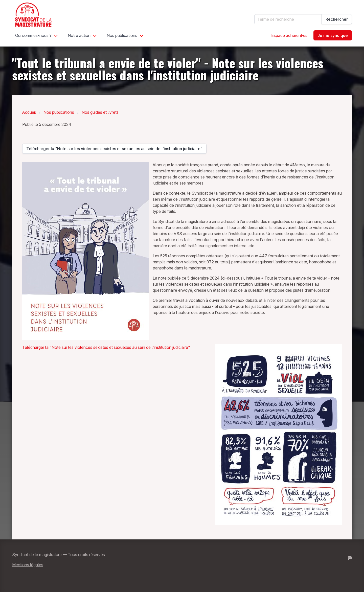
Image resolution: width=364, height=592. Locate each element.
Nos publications (122, 35)
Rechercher (337, 19)
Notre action (79, 35)
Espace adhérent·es (289, 35)
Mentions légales (28, 565)
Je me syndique (333, 35)
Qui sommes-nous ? (33, 35)
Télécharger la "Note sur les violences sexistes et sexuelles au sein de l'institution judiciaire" (114, 150)
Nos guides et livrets (100, 112)
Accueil (29, 112)
